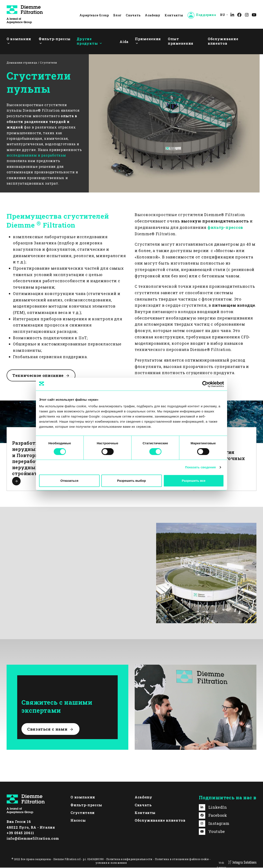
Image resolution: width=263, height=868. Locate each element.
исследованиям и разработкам (36, 155)
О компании (83, 797)
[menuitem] (223, 15)
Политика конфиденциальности (129, 859)
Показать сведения (200, 467)
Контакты (174, 15)
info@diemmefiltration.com (33, 839)
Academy (153, 15)
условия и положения (111, 863)
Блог (117, 15)
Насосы (78, 821)
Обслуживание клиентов (160, 821)
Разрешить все (194, 481)
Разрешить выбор (131, 481)
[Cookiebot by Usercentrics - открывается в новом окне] (205, 384)
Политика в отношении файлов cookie (182, 859)
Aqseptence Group (94, 15)
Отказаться (69, 481)
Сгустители (83, 813)
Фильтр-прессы (86, 805)
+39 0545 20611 (20, 833)
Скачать (133, 15)
